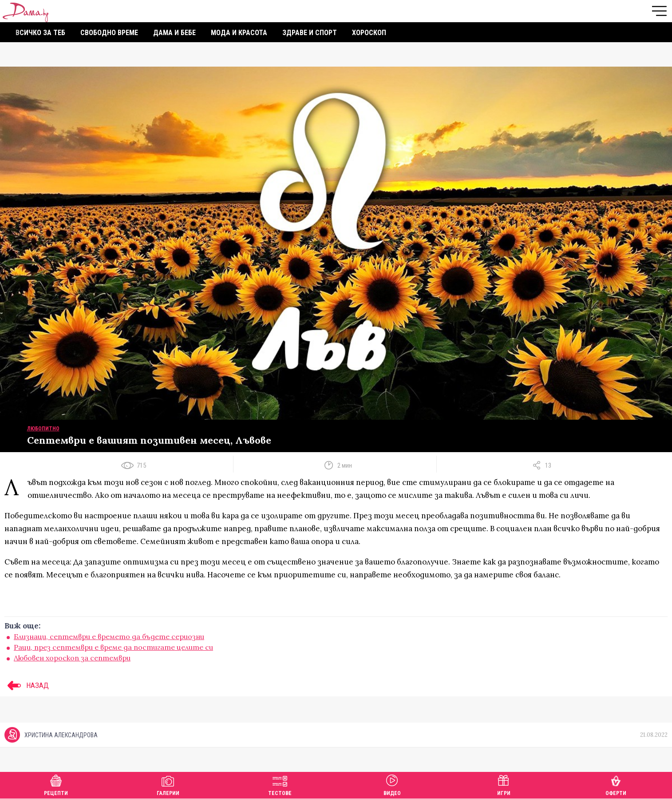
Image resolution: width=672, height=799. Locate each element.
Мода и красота (239, 33)
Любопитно (43, 429)
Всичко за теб (40, 33)
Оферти (616, 784)
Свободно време (109, 33)
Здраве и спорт (310, 33)
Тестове (280, 784)
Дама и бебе (174, 33)
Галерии (168, 784)
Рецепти (56, 784)
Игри (504, 784)
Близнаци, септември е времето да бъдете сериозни (109, 636)
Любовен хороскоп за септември (72, 658)
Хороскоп (369, 33)
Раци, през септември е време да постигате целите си (113, 647)
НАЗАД (27, 685)
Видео (392, 784)
